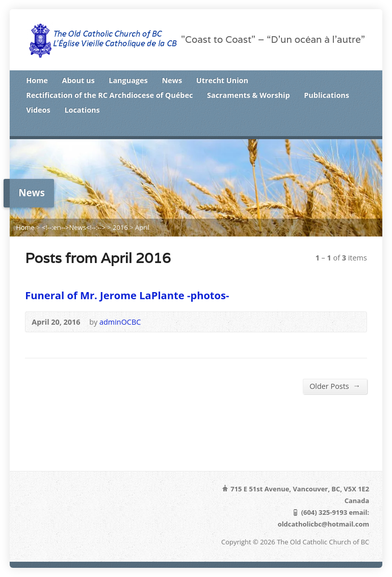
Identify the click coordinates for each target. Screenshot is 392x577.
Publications (326, 95)
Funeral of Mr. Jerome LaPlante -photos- (127, 295)
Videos (38, 110)
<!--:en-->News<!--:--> (74, 227)
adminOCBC (120, 322)
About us (79, 80)
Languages (128, 80)
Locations (82, 110)
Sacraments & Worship (248, 95)
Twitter (330, 128)
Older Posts (335, 386)
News (172, 80)
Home (37, 80)
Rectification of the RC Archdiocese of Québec (109, 95)
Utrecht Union (222, 80)
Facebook (345, 128)
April (142, 227)
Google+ (361, 128)
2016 (120, 227)
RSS (314, 128)
